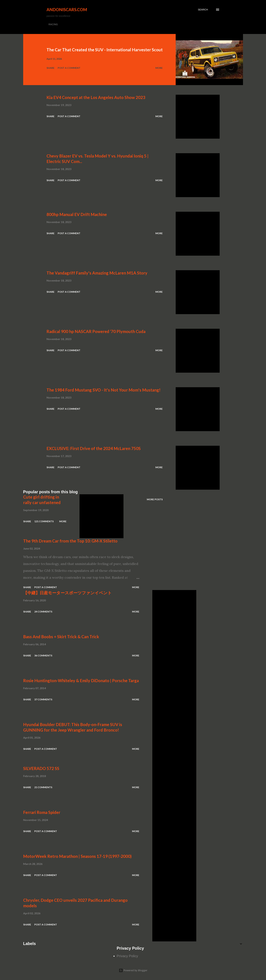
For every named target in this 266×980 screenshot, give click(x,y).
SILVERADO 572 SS (41, 768)
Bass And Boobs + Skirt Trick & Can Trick (61, 637)
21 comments (43, 787)
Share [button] (50, 68)
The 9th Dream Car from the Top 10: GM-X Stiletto (70, 541)
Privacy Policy (127, 956)
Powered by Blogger (133, 970)
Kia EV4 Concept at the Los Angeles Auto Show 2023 (96, 97)
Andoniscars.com (67, 10)
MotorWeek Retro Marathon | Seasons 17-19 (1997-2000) (77, 856)
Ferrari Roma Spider (42, 812)
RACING (53, 24)
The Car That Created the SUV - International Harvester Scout (105, 50)
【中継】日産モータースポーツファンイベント (67, 593)
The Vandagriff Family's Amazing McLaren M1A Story (97, 273)
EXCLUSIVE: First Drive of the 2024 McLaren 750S (94, 448)
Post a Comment (69, 68)
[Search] (203, 10)
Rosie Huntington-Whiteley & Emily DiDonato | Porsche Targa (81, 681)
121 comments (44, 521)
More (159, 68)
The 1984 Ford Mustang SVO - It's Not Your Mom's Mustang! (104, 390)
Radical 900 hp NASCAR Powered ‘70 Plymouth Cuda (96, 331)
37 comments (43, 699)
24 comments (43, 612)
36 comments (43, 655)
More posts (155, 499)
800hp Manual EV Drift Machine (77, 214)
